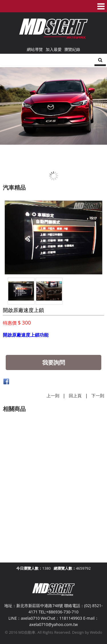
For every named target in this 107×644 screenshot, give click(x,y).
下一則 (98, 395)
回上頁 (75, 395)
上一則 (53, 395)
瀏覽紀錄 (72, 49)
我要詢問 (54, 362)
